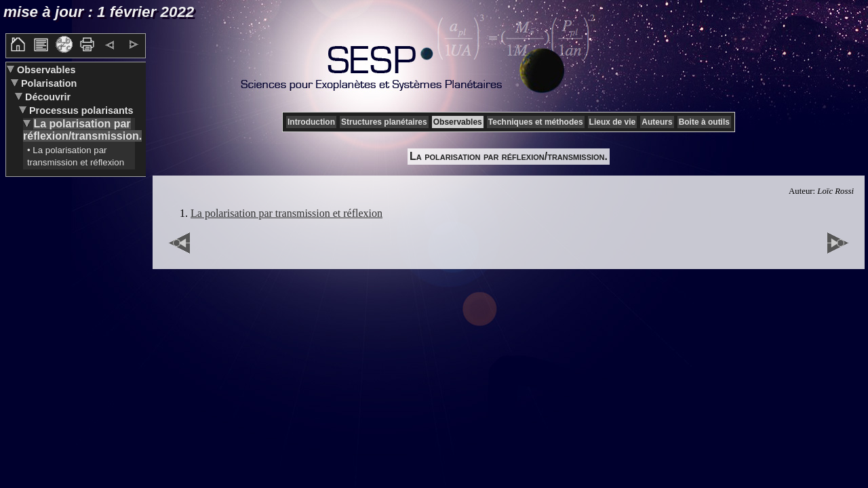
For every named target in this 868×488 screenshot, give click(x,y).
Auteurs (657, 122)
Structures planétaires (384, 122)
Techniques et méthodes (536, 122)
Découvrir (46, 97)
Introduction (311, 122)
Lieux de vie (613, 122)
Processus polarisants (80, 110)
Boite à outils (704, 122)
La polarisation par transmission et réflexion (287, 213)
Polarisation (47, 83)
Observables (45, 70)
